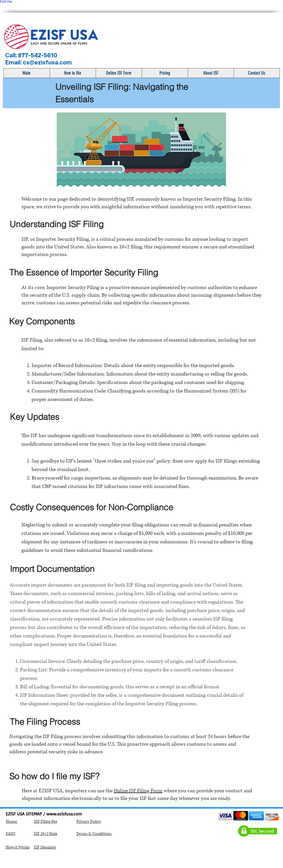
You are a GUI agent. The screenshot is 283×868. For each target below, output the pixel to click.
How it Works (18, 847)
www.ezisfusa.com (64, 814)
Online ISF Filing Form (138, 791)
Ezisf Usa (6, 2)
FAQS (11, 834)
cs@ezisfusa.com (47, 62)
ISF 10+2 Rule (46, 834)
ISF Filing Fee (46, 822)
